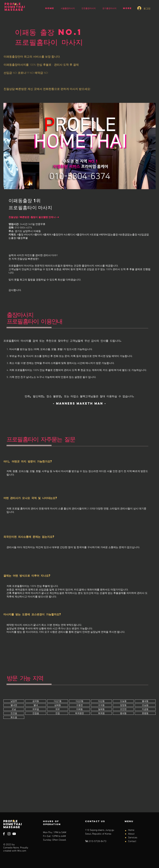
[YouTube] (14, 834)
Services (133, 838)
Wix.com (22, 851)
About (131, 834)
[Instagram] (9, 834)
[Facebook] (4, 834)
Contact (132, 841)
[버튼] (14, 701)
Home (131, 830)
